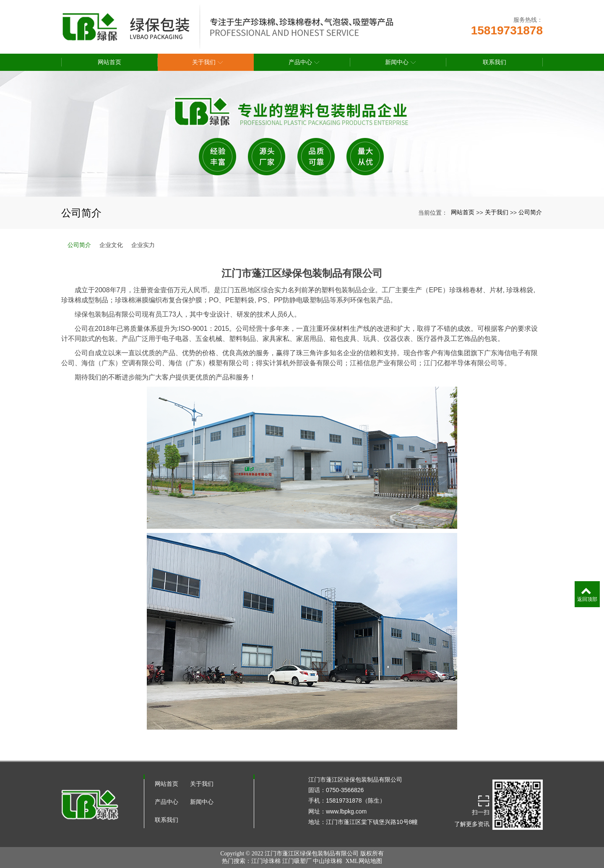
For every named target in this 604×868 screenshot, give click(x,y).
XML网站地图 (363, 861)
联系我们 (167, 820)
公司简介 (530, 212)
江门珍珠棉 (266, 861)
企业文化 (111, 245)
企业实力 (143, 245)
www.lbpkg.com (346, 811)
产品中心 (167, 802)
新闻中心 (202, 802)
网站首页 (463, 212)
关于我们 (497, 212)
